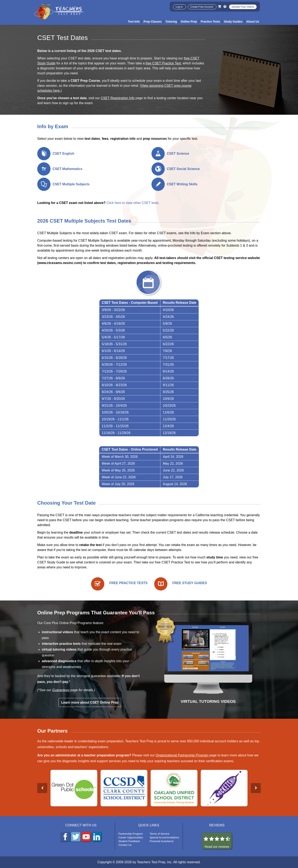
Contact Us (125, 845)
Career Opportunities (131, 837)
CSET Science (178, 154)
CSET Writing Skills (182, 184)
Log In (180, 7)
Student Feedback (129, 841)
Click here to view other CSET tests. (133, 203)
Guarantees (61, 690)
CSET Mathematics (67, 169)
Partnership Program (131, 834)
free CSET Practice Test (163, 63)
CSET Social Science (183, 169)
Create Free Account (202, 7)
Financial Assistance (162, 841)
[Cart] (220, 7)
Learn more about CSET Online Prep (90, 702)
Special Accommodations (164, 837)
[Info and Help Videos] (225, 7)
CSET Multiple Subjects (71, 184)
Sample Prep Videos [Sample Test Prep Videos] (243, 7)
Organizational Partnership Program (182, 755)
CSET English (63, 154)
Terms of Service (159, 834)
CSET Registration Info (118, 98)
